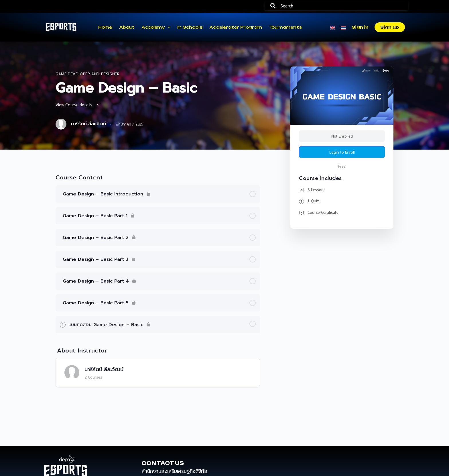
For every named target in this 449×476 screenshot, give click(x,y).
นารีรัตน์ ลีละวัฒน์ (104, 369)
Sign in (360, 27)
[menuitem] (332, 27)
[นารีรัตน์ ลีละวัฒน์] (72, 372)
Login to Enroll (342, 152)
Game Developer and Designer (87, 74)
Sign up (390, 27)
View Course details (78, 105)
